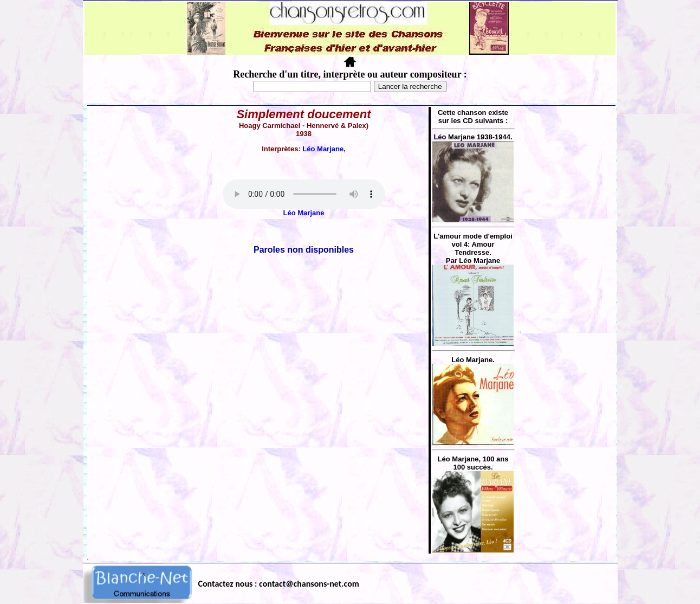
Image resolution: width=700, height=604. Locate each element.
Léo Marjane (323, 149)
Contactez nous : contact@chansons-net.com (279, 584)
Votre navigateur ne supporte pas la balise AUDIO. (304, 194)
